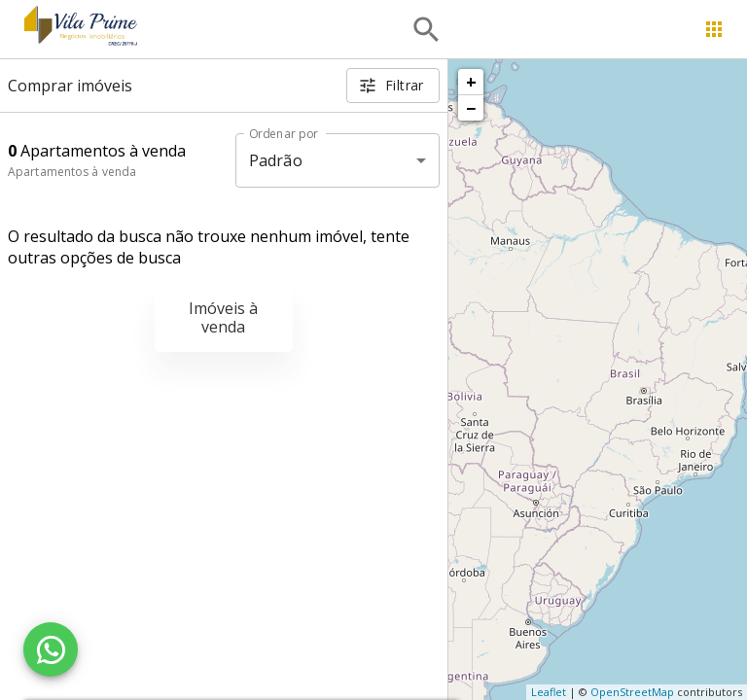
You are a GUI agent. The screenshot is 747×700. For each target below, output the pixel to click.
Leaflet (549, 692)
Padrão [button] (276, 160)
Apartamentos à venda (72, 172)
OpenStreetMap (632, 692)
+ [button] (471, 82)
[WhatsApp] (51, 649)
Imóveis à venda (223, 317)
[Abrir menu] (714, 29)
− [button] (471, 108)
